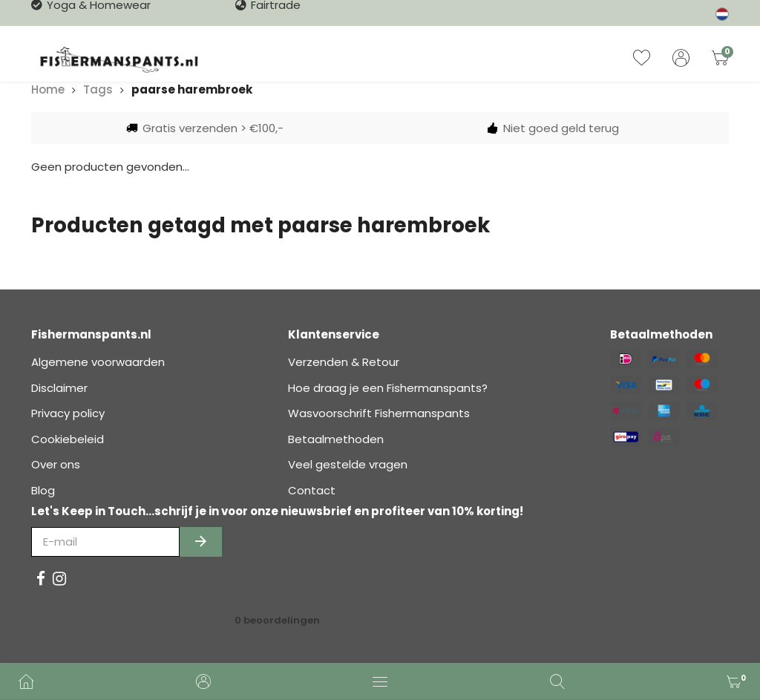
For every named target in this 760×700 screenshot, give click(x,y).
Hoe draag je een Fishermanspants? (388, 388)
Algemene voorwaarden (98, 362)
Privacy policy (68, 413)
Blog (43, 490)
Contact (312, 490)
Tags (98, 89)
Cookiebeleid (68, 439)
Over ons (56, 464)
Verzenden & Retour (344, 362)
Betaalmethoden (336, 439)
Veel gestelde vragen (348, 464)
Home (48, 89)
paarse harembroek (192, 89)
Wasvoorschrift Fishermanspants (379, 413)
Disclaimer (59, 388)
